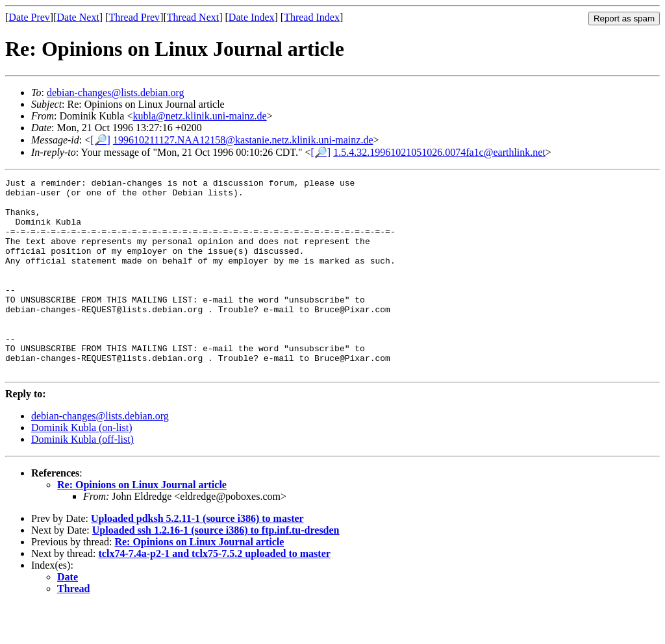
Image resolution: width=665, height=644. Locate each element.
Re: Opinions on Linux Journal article (142, 524)
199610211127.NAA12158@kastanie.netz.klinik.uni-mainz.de (243, 140)
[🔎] (100, 140)
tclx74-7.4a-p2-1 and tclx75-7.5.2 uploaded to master (215, 592)
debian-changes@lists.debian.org (116, 93)
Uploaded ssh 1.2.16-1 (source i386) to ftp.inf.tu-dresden (216, 569)
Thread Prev (134, 17)
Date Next (78, 17)
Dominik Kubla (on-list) (82, 466)
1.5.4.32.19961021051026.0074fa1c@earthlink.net (439, 152)
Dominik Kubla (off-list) (82, 478)
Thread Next (193, 17)
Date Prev (29, 17)
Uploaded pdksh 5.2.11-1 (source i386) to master (197, 557)
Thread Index (312, 17)
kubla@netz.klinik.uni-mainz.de (199, 116)
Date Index (252, 17)
